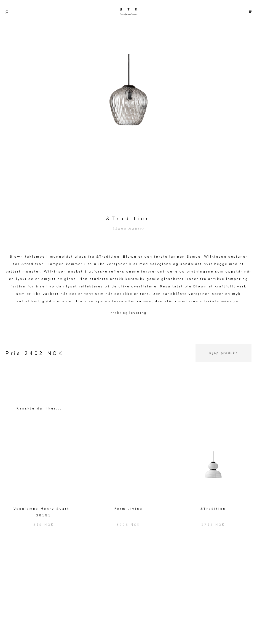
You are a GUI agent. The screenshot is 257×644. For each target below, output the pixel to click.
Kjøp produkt (223, 353)
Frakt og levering (129, 313)
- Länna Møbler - (128, 229)
